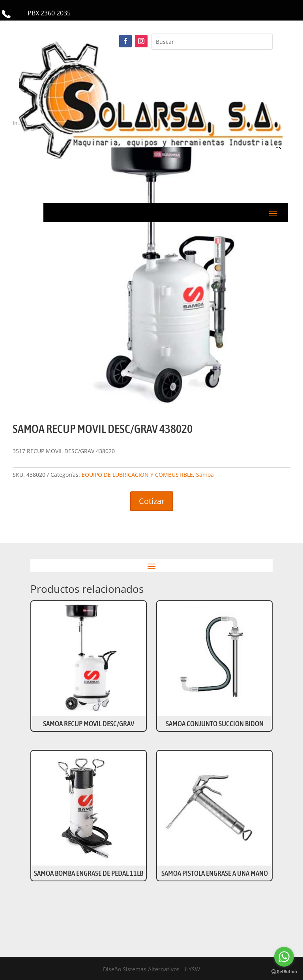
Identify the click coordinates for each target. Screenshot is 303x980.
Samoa (205, 475)
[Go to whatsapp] (284, 957)
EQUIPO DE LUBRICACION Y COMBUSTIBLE (137, 475)
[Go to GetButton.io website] (284, 972)
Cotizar (152, 501)
